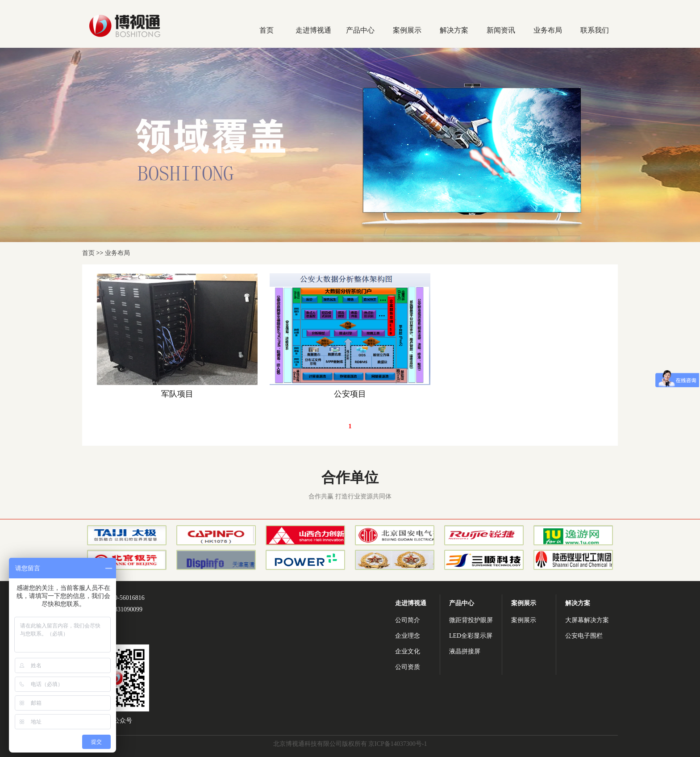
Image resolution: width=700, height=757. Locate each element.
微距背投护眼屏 (471, 620)
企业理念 (408, 636)
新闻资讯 (501, 30)
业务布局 (548, 30)
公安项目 (350, 394)
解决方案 (454, 30)
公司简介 (408, 620)
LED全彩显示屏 (471, 636)
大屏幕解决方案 (587, 620)
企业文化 (408, 651)
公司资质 (408, 667)
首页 (267, 30)
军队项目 (177, 394)
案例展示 (407, 30)
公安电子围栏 (584, 636)
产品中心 (360, 30)
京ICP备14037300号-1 (398, 744)
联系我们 (595, 30)
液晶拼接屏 (465, 651)
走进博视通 (313, 30)
